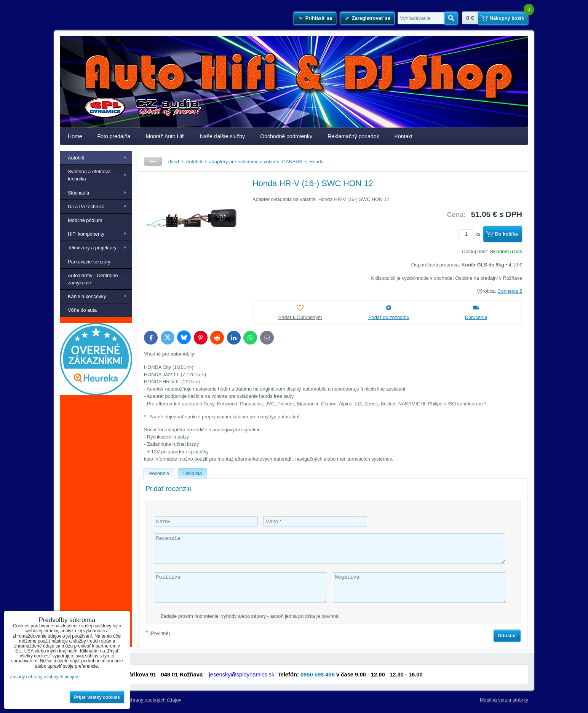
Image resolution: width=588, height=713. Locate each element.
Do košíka (507, 234)
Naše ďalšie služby (222, 136)
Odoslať (507, 636)
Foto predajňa (114, 136)
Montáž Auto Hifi (165, 136)
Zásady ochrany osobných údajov (145, 700)
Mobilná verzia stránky (504, 700)
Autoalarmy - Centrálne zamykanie (93, 279)
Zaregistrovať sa (371, 18)
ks (471, 234)
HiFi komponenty (86, 234)
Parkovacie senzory (89, 262)
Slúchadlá (78, 193)
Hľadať (451, 18)
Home (75, 136)
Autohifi (76, 158)
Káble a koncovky (87, 296)
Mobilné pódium (85, 220)
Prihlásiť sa (319, 18)
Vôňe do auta (82, 310)
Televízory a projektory (92, 248)
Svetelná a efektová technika (89, 175)
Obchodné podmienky (286, 136)
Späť (153, 161)
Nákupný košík (507, 18)
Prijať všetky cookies (97, 697)
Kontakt (404, 136)
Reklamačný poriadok (353, 136)
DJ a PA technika (86, 207)
